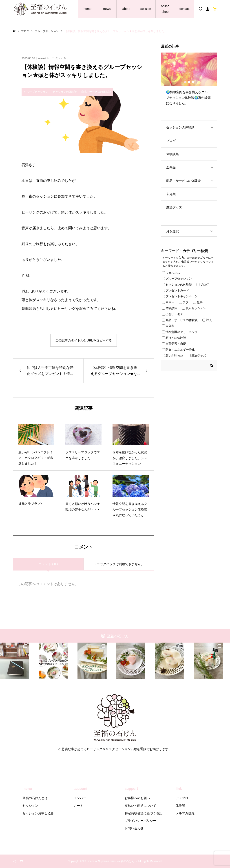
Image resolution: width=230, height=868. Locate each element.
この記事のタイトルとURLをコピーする (84, 340)
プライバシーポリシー (140, 821)
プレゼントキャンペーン (180, 296)
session (146, 9)
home (87, 9)
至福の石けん (118, 636)
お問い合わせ (134, 828)
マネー (168, 302)
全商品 (171, 167)
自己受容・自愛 (174, 344)
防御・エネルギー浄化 (178, 350)
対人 (207, 320)
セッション (30, 806)
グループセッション (177, 279)
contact (185, 9)
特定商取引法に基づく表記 (144, 813)
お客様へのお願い (137, 798)
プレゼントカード (175, 290)
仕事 (198, 302)
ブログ (171, 141)
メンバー (80, 798)
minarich (43, 58)
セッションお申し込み (38, 813)
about (126, 9)
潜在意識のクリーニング (180, 332)
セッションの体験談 (180, 127)
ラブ (184, 302)
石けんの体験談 (174, 338)
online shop (165, 9)
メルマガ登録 (185, 813)
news (107, 9)
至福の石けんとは (35, 798)
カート (78, 806)
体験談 (180, 806)
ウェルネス (171, 273)
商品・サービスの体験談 (184, 181)
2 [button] (189, 82)
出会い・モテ (172, 314)
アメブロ (182, 798)
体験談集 (172, 154)
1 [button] (185, 82)
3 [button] (193, 82)
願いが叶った (172, 356)
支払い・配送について (140, 806)
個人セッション (194, 308)
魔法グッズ (174, 207)
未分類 (171, 194)
